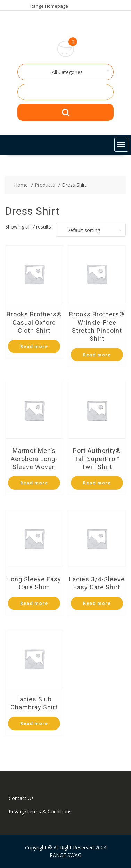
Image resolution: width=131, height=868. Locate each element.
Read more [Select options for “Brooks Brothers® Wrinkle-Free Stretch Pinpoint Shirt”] (97, 355)
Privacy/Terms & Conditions (40, 811)
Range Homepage (49, 6)
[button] (121, 145)
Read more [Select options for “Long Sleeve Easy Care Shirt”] (34, 603)
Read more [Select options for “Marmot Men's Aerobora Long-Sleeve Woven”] (34, 483)
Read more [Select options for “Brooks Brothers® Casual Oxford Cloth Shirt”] (34, 346)
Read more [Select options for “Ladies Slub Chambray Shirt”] (34, 723)
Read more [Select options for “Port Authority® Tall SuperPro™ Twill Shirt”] (97, 483)
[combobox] (66, 72)
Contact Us (21, 798)
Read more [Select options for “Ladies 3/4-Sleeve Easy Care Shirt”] (97, 603)
